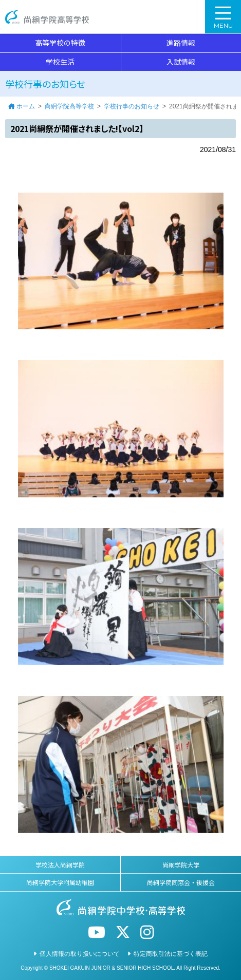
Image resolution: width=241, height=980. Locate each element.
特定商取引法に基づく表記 (171, 954)
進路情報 (181, 43)
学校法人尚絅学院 (60, 865)
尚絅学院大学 (181, 865)
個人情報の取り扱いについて (80, 954)
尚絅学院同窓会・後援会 (181, 882)
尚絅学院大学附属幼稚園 (60, 882)
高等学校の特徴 (60, 43)
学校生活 (60, 62)
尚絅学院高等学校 (47, 17)
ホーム (26, 106)
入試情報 (181, 62)
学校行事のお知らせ (132, 106)
